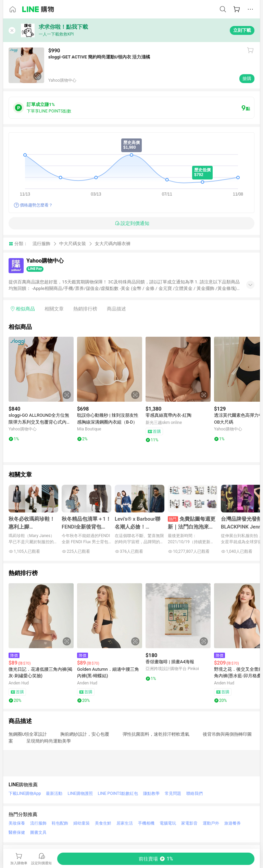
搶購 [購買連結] (247, 78)
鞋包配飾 (60, 823)
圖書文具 (38, 832)
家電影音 (189, 823)
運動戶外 (211, 823)
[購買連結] (156, 859)
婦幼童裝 (82, 823)
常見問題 (173, 793)
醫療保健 (17, 832)
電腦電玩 (168, 823)
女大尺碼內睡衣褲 (113, 244)
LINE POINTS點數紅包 (118, 793)
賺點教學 (151, 793)
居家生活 (125, 823)
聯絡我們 (195, 793)
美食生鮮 (103, 823)
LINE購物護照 (80, 793)
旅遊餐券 (233, 823)
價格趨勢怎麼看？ (36, 205)
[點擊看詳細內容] (41, 369)
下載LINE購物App (25, 793)
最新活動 (54, 793)
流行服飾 (41, 244)
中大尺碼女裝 (73, 244)
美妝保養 (17, 823)
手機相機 (146, 823)
